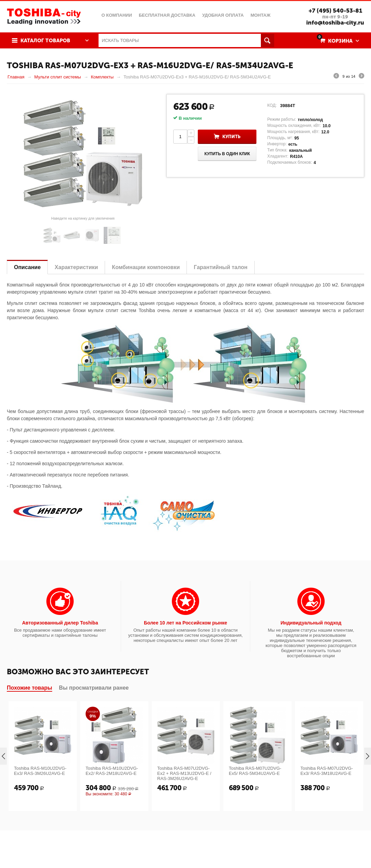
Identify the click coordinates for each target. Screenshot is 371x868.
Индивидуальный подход (311, 623)
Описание (27, 267)
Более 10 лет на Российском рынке (185, 623)
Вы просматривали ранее (94, 688)
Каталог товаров (45, 41)
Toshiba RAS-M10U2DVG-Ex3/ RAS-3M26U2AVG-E (40, 771)
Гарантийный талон (220, 267)
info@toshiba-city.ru (335, 23)
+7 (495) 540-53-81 (335, 11)
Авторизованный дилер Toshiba (60, 623)
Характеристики (76, 267)
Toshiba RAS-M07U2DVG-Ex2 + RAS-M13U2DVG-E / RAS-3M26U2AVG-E (184, 773)
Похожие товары (29, 688)
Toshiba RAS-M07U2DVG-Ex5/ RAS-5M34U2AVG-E (255, 771)
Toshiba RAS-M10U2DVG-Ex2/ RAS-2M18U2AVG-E (112, 771)
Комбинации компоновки (146, 267)
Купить (231, 137)
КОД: (272, 105)
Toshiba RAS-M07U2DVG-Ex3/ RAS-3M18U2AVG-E (327, 771)
